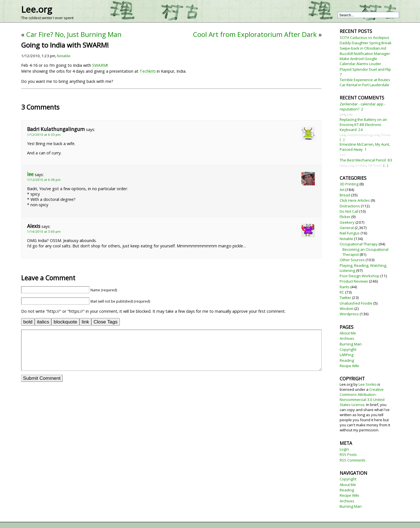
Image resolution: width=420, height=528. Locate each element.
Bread (345, 195)
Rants (345, 287)
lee (30, 174)
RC (342, 292)
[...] (342, 139)
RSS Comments (353, 460)
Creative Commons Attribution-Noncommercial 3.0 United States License (362, 397)
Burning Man (351, 344)
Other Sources (352, 260)
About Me (348, 333)
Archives (347, 338)
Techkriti (148, 71)
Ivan (343, 165)
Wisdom (347, 309)
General (347, 228)
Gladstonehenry (359, 135)
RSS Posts (348, 454)
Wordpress (349, 314)
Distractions (350, 206)
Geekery (347, 222)
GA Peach (375, 165)
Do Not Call (349, 211)
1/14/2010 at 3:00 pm (44, 231)
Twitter (345, 298)
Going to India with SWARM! (65, 45)
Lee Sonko (368, 384)
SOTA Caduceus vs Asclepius (364, 37)
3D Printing (349, 184)
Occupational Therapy (359, 244)
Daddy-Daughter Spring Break (366, 43)
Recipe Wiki (349, 366)
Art (342, 190)
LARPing (347, 355)
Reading (347, 360)
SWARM (100, 65)
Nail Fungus (350, 233)
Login (344, 449)
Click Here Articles (355, 200)
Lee (342, 114)
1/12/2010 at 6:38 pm (44, 180)
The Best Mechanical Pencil (363, 160)
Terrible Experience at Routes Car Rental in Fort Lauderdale (365, 82)
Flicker (345, 217)
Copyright (348, 349)
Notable (64, 56)
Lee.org (37, 9)
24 (361, 130)
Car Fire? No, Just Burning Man (74, 34)
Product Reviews (354, 281)
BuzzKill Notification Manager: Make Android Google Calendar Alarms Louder (365, 59)
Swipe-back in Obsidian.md (363, 48)
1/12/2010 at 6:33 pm (44, 135)
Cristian (361, 165)
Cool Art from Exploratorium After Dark (255, 34)
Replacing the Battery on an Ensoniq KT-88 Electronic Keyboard (363, 125)
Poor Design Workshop (360, 276)
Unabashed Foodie (356, 303)
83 (390, 160)
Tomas (386, 135)
